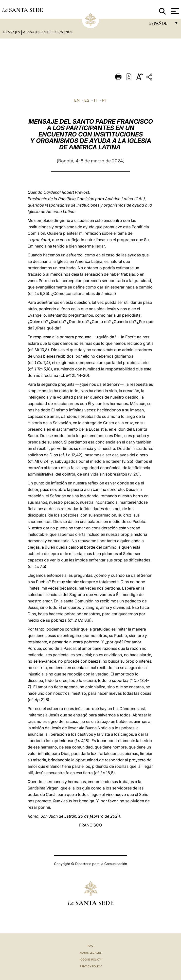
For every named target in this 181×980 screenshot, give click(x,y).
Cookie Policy (91, 960)
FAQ (90, 946)
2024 (69, 32)
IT (96, 100)
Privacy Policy (91, 966)
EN (77, 100)
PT (105, 100)
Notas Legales (91, 953)
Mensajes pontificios (43, 32)
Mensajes (12, 32)
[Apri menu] (174, 11)
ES (87, 100)
